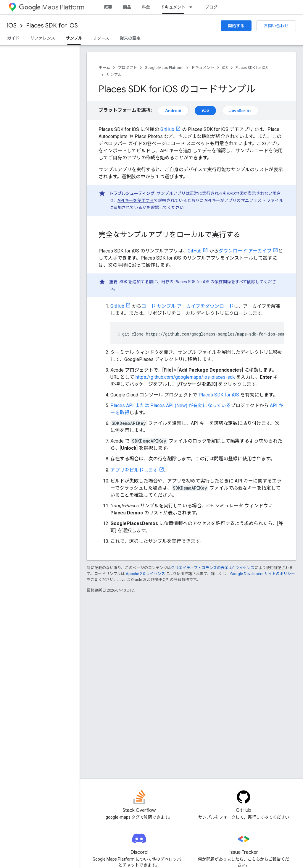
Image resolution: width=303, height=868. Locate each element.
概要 (108, 7)
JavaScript (240, 111)
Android (173, 111)
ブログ (211, 7)
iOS (12, 26)
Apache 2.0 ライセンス (145, 574)
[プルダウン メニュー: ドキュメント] (193, 7)
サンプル (114, 75)
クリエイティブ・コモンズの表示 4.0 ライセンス (213, 568)
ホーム (104, 68)
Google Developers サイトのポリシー (263, 574)
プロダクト (127, 68)
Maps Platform (52, 7)
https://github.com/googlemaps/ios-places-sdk (185, 377)
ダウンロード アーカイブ (245, 251)
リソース (101, 38)
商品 (127, 7)
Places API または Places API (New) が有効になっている (171, 405)
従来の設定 (130, 38)
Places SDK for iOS (52, 26)
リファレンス (43, 38)
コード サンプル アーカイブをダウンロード (187, 306)
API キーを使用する (136, 200)
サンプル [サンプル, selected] (74, 38)
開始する (236, 26)
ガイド (13, 38)
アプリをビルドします (134, 470)
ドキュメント (203, 68)
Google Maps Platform (164, 68)
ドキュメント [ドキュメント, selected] (173, 7)
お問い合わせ (276, 26)
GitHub (167, 129)
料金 (146, 7)
